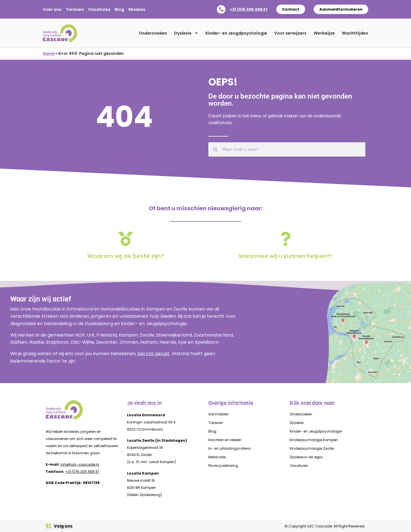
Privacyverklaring (223, 466)
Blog (119, 9)
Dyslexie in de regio (306, 457)
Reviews (137, 9)
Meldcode (217, 457)
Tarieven (75, 9)
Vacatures (99, 9)
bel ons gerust (154, 354)
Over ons (52, 9)
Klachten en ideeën (225, 440)
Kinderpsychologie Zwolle (312, 448)
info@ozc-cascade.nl (80, 464)
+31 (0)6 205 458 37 (249, 9)
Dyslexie (186, 33)
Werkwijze (324, 33)
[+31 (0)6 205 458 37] (221, 9)
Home (49, 54)
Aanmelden (219, 414)
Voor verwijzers (290, 33)
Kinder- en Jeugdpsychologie (236, 33)
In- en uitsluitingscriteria (229, 448)
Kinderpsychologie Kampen (314, 440)
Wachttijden (355, 33)
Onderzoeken (153, 33)
